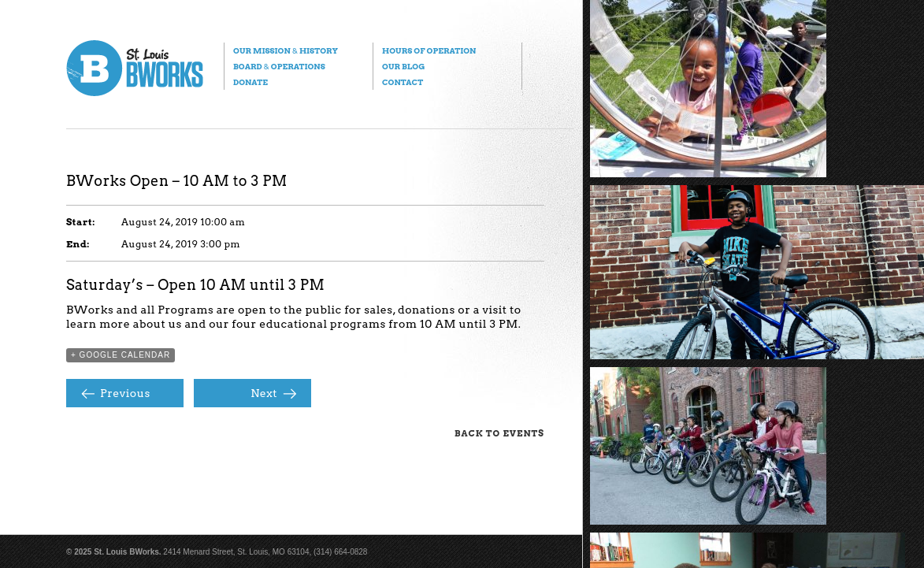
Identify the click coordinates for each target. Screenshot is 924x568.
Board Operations (279, 66)
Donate (250, 82)
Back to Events (499, 433)
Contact (403, 82)
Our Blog (403, 66)
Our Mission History (286, 50)
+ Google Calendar (121, 355)
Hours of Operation (429, 50)
